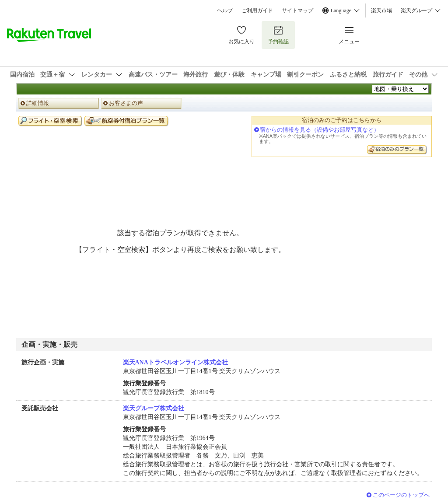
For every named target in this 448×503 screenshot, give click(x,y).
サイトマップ (297, 10)
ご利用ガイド (257, 10)
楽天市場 (381, 10)
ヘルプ (225, 10)
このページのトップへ (401, 495)
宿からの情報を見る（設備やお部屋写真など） (320, 130)
